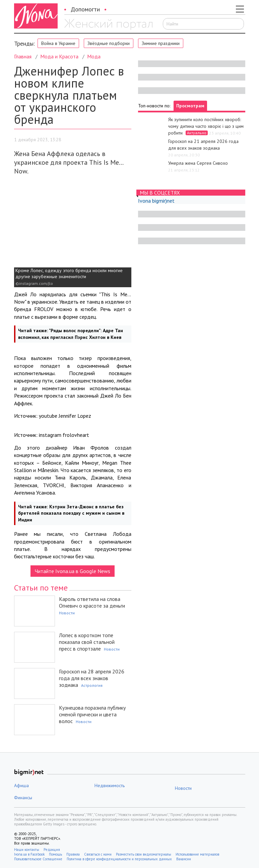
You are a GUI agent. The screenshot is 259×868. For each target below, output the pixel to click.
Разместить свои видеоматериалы (144, 854)
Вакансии (184, 859)
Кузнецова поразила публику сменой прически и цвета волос (92, 714)
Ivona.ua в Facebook (29, 854)
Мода (94, 56)
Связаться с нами (98, 854)
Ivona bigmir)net (156, 201)
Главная (23, 56)
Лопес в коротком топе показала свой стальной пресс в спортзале (87, 642)
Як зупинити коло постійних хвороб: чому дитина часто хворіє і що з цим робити (206, 126)
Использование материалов (197, 854)
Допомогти (85, 9)
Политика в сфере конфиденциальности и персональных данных (119, 859)
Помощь (55, 854)
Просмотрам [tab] (190, 106)
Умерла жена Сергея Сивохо (198, 163)
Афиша (21, 785)
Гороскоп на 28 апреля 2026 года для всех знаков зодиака (92, 678)
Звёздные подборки (109, 43)
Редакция (52, 850)
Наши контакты (27, 850)
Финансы (23, 798)
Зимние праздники (161, 43)
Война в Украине (58, 43)
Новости (67, 613)
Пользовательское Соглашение (38, 859)
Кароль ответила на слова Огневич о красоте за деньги (92, 602)
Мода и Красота (59, 56)
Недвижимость (110, 785)
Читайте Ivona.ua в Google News (73, 571)
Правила (73, 854)
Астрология (92, 685)
